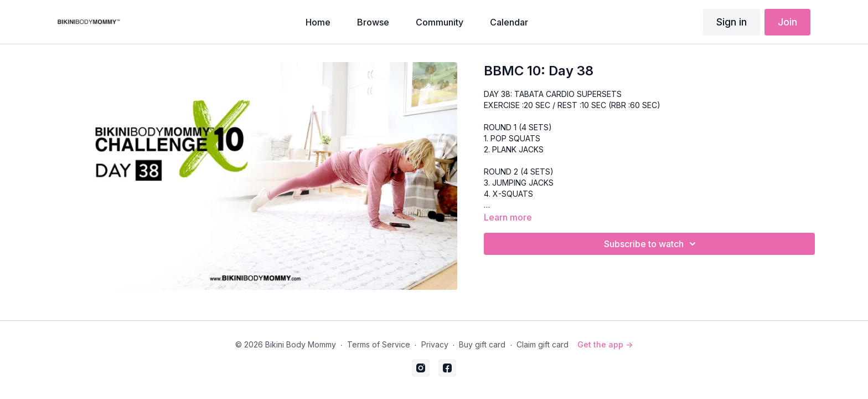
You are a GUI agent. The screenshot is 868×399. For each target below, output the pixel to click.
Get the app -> (605, 344)
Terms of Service (379, 344)
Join (787, 22)
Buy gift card (482, 344)
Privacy (435, 344)
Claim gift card (542, 344)
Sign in (732, 22)
